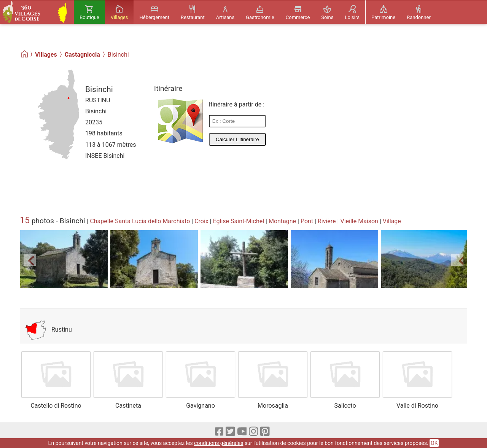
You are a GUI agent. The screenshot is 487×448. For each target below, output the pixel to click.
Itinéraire (168, 88)
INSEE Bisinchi (105, 156)
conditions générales (219, 443)
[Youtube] (242, 432)
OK (434, 443)
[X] (231, 432)
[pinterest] (265, 432)
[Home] (25, 54)
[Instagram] (254, 432)
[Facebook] (220, 432)
